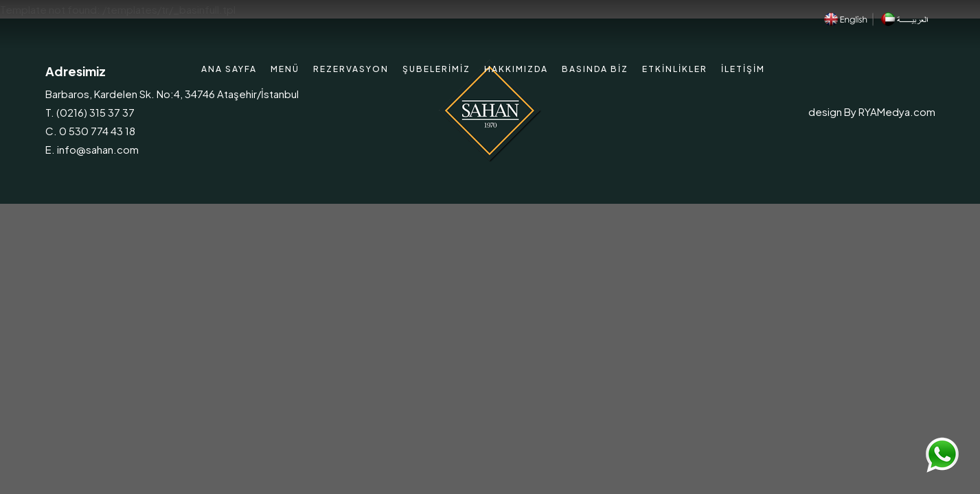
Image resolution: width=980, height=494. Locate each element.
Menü (285, 69)
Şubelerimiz (436, 69)
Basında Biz (595, 69)
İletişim (743, 69)
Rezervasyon (351, 69)
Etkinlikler (675, 69)
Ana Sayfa (229, 69)
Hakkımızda (516, 69)
